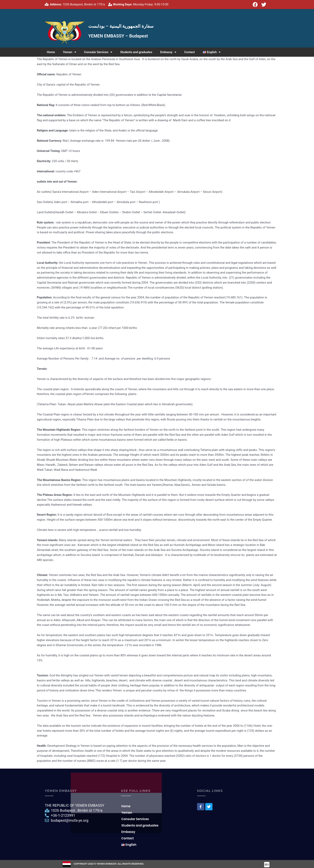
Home (51, 52)
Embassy (168, 52)
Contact (190, 52)
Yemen (69, 52)
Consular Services (98, 52)
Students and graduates (136, 52)
